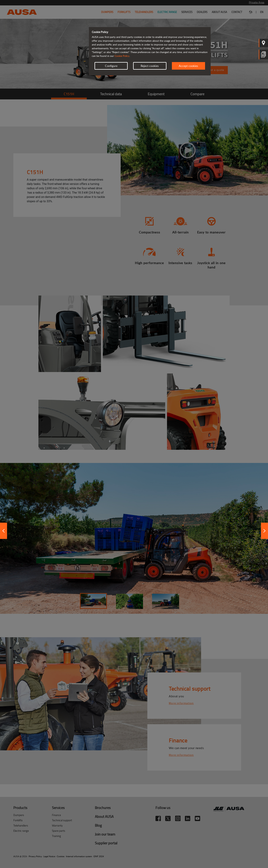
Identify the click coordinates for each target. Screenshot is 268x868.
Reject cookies (150, 66)
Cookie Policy (122, 56)
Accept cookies (188, 66)
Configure (111, 66)
